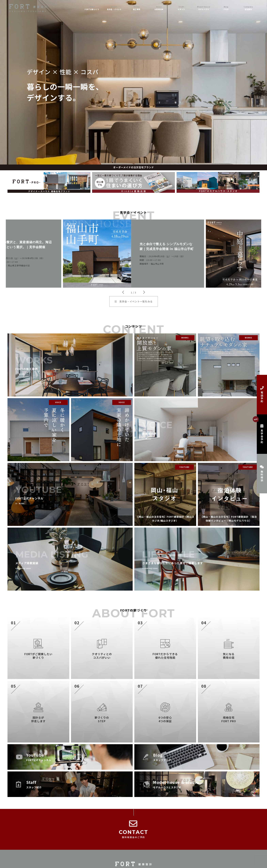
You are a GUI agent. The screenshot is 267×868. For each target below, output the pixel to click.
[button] (123, 292)
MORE (22, 374)
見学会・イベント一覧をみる (134, 301)
